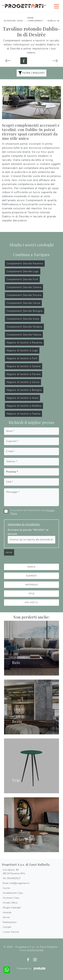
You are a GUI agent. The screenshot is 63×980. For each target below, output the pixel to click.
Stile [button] (32, 594)
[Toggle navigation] (56, 6)
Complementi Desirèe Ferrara (24, 295)
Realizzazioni (10, 922)
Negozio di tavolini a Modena (24, 406)
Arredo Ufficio (10, 903)
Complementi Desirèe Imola (23, 319)
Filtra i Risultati (32, 73)
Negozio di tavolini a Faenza (23, 414)
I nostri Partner (11, 932)
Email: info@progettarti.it (16, 883)
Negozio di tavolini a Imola (22, 398)
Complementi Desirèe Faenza (24, 335)
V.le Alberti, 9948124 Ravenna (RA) (14, 872)
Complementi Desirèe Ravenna (25, 264)
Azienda (7, 912)
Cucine (6, 888)
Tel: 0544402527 (12, 878)
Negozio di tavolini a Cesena (24, 366)
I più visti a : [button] (32, 603)
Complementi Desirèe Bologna (25, 311)
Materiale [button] (32, 585)
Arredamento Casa (13, 893)
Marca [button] (32, 567)
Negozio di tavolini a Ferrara (24, 374)
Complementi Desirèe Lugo (23, 271)
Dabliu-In (54, 21)
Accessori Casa (13, 21)
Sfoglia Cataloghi (12, 908)
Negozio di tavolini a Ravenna (24, 343)
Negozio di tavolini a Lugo (22, 350)
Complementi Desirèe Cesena (24, 287)
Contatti (7, 927)
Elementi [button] (32, 576)
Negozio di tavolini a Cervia (23, 382)
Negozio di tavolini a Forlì (22, 358)
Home (30, 18)
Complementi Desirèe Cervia (23, 303)
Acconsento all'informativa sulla (33, 512)
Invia (9, 552)
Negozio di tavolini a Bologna (24, 390)
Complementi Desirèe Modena (24, 327)
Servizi (6, 917)
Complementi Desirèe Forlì (22, 279)
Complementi (35, 21)
